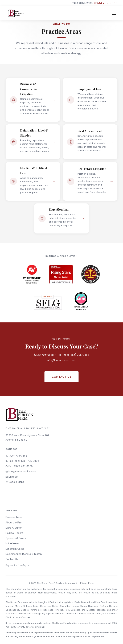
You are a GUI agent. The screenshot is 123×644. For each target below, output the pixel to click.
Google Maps (15, 482)
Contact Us (61, 377)
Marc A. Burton (14, 528)
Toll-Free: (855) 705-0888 (73, 355)
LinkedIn (12, 477)
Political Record (15, 533)
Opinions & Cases (16, 538)
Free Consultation (95, 3)
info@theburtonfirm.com (62, 360)
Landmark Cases (15, 549)
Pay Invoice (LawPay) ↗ (18, 565)
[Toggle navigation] (114, 13)
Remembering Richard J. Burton (24, 554)
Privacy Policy (87, 583)
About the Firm (14, 522)
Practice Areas (14, 517)
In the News (12, 543)
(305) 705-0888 (44, 355)
